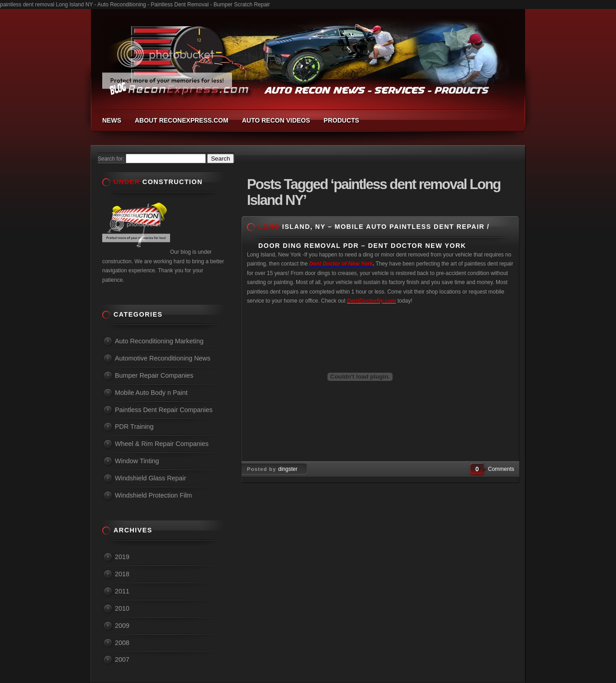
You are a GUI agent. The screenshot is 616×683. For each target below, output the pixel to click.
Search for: (111, 159)
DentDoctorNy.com (371, 301)
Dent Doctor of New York (341, 264)
